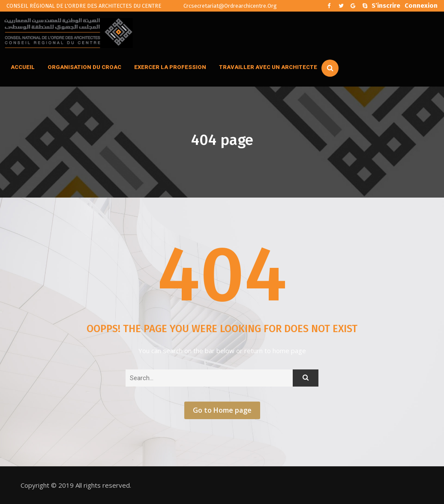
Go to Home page (222, 410)
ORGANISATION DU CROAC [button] (84, 67)
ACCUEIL (23, 67)
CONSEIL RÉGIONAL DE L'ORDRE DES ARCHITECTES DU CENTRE (84, 6)
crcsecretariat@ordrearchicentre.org (224, 6)
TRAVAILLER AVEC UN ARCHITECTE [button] (268, 67)
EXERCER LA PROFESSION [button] (170, 67)
